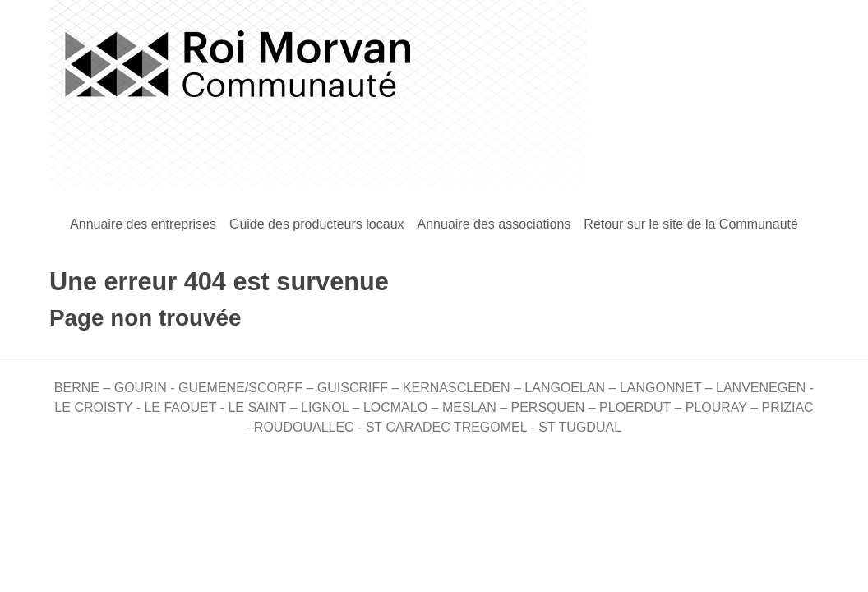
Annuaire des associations (494, 224)
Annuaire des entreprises (143, 224)
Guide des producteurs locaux (317, 224)
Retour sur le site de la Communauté (691, 224)
